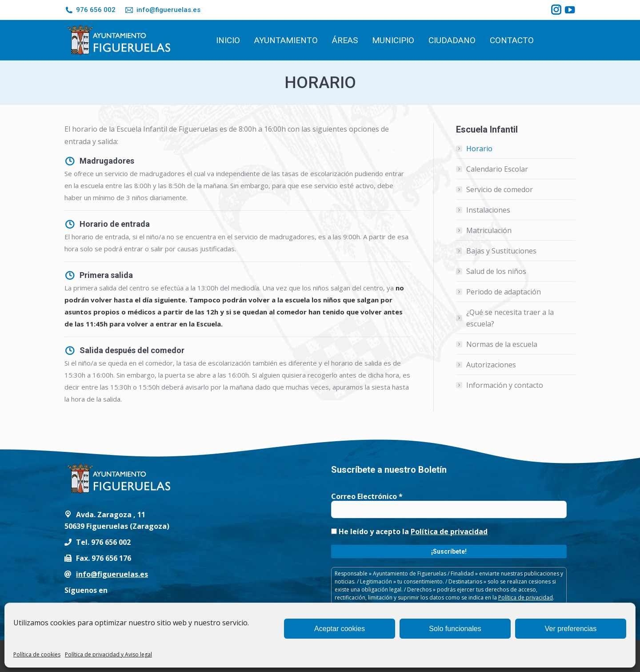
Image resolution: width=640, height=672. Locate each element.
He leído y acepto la (409, 531)
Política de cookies (37, 654)
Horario (479, 149)
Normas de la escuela (502, 344)
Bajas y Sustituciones (501, 251)
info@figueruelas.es (162, 10)
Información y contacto (505, 385)
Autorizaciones (491, 365)
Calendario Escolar (497, 169)
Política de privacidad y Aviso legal (108, 654)
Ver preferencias (571, 629)
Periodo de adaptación (504, 292)
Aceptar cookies (340, 629)
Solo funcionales (455, 629)
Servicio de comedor (500, 189)
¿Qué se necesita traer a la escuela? (510, 318)
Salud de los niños (496, 271)
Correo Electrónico (367, 496)
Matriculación (489, 230)
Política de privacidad (449, 531)
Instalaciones (488, 210)
